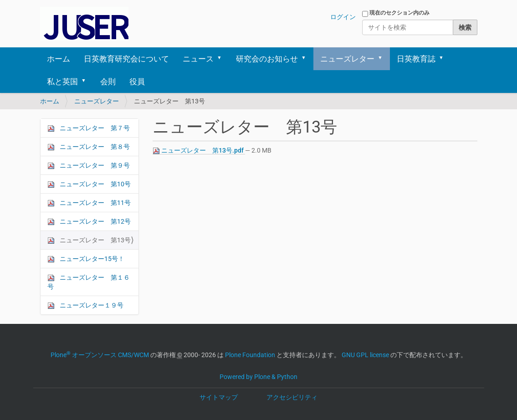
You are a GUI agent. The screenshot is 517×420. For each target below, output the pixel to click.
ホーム (59, 59)
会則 (108, 82)
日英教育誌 (416, 59)
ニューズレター (347, 59)
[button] (223, 59)
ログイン (343, 17)
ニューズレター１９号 (85, 305)
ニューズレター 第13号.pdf (199, 151)
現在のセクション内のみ (399, 13)
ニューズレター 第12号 (89, 222)
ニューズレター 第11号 (89, 203)
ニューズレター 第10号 (89, 184)
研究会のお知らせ (267, 59)
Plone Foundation (250, 355)
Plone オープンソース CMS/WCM (100, 355)
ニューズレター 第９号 (89, 166)
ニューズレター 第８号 (89, 147)
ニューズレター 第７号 (89, 128)
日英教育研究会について (126, 59)
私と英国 (62, 82)
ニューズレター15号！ (86, 259)
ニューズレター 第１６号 (89, 282)
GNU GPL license (365, 355)
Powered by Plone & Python (258, 377)
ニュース (198, 59)
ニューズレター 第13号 (89, 240)
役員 (137, 82)
